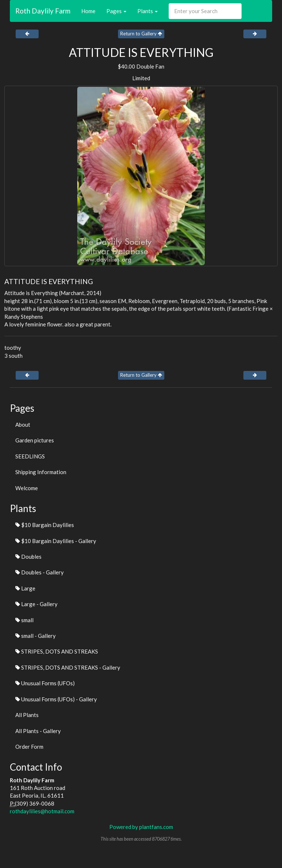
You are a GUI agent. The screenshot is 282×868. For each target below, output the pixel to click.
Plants (148, 11)
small (24, 620)
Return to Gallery (141, 34)
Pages (116, 11)
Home (88, 11)
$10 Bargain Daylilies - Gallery (56, 541)
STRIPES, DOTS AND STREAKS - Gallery (68, 667)
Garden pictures (35, 440)
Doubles (28, 557)
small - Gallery (36, 636)
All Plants (27, 715)
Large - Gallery (36, 604)
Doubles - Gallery (40, 572)
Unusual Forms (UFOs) (45, 683)
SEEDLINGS (30, 456)
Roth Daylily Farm (43, 11)
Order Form (29, 747)
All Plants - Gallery (38, 731)
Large (25, 588)
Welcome (27, 488)
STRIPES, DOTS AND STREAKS (57, 651)
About (23, 425)
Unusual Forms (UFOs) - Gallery (56, 699)
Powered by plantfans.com (141, 827)
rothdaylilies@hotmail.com (42, 811)
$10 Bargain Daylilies (45, 525)
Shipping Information (41, 472)
